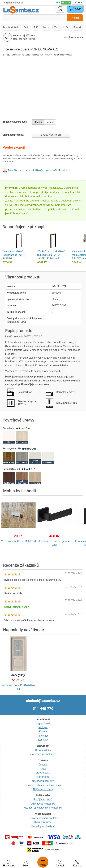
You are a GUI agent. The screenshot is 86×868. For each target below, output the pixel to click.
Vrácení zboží (43, 773)
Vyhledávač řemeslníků (43, 804)
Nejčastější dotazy (43, 789)
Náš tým (43, 727)
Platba (43, 769)
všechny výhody (74, 37)
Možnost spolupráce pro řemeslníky (43, 808)
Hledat (75, 18)
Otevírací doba (43, 750)
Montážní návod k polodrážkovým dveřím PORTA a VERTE (39, 170)
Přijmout (66, 3)
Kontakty (43, 740)
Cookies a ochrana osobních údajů (43, 785)
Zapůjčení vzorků (43, 800)
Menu (43, 862)
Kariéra (43, 732)
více (58, 2)
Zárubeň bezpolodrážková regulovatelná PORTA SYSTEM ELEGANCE (51, 255)
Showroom (9, 863)
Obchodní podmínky (43, 781)
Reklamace (43, 777)
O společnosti (43, 723)
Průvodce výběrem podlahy (43, 818)
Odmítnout (78, 3)
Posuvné (50, 122)
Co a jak (60, 863)
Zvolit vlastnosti (51, 135)
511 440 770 (43, 709)
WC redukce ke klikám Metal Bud (18, 541)
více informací (9, 162)
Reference (43, 736)
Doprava (43, 764)
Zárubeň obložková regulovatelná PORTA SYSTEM (14, 255)
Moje (26, 863)
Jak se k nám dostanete (43, 754)
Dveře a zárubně (43, 822)
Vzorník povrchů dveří (43, 826)
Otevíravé (38, 122)
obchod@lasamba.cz (43, 701)
